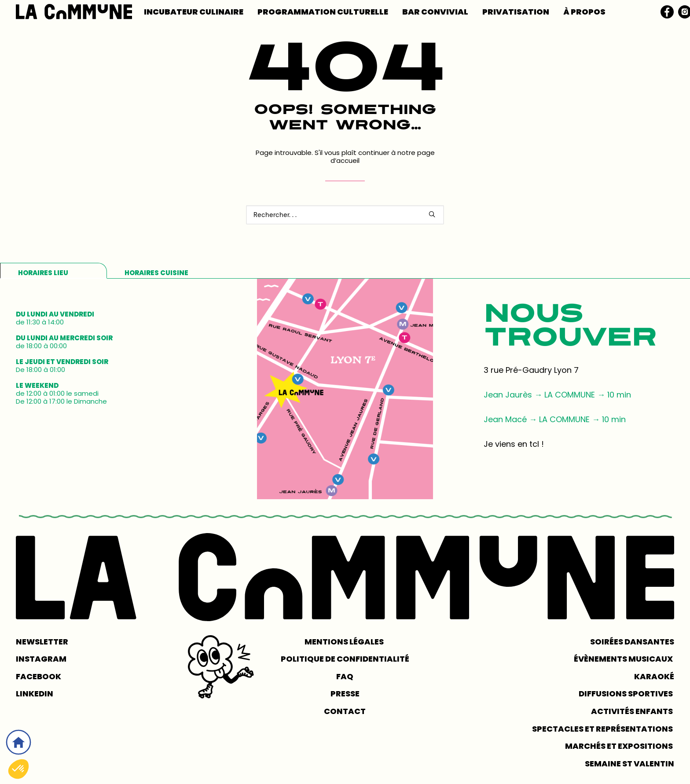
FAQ (345, 676)
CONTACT (345, 711)
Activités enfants (633, 711)
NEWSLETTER (42, 642)
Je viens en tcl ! (514, 444)
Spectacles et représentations (603, 729)
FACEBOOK (39, 676)
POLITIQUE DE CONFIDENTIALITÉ (345, 659)
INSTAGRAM (41, 659)
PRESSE (345, 694)
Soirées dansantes (632, 642)
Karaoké (654, 676)
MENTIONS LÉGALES (345, 642)
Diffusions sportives (626, 694)
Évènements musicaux (624, 659)
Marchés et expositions (620, 746)
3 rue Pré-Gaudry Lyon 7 (531, 370)
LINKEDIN (35, 694)
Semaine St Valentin (629, 764)
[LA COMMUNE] (74, 12)
